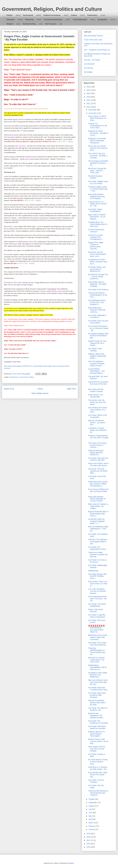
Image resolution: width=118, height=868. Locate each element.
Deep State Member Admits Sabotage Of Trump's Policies (97, 499)
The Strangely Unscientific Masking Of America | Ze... (98, 163)
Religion (10, 24)
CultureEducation (80, 20)
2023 (89, 97)
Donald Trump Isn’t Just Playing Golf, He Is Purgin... (97, 343)
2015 (89, 847)
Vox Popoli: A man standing (95, 350)
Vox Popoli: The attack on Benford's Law (98, 709)
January (92, 829)
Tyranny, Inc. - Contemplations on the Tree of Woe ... (98, 126)
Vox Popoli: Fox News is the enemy (97, 561)
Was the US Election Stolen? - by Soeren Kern (97, 423)
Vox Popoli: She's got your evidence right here (98, 459)
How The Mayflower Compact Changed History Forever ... (96, 364)
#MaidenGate (93, 571)
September (93, 802)
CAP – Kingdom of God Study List (97, 50)
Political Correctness (52, 15)
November (93, 113)
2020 (89, 107)
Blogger (71, 863)
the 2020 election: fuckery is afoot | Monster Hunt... (98, 762)
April (90, 819)
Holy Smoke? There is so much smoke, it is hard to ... (98, 584)
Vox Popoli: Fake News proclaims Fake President (97, 695)
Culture (74, 15)
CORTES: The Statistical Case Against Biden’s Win (98, 542)
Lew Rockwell (89, 64)
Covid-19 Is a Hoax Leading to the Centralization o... (96, 237)
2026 (89, 87)
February (92, 826)
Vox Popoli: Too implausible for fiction (97, 548)
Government (28, 15)
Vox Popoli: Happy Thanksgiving (95, 210)
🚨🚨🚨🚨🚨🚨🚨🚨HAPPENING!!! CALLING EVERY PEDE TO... (96, 629)
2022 (89, 100)
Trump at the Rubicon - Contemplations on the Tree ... (98, 295)
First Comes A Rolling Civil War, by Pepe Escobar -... (98, 491)
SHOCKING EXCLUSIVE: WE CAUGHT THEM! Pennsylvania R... (98, 484)
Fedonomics (92, 15)
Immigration (103, 20)
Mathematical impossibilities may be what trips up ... (97, 667)
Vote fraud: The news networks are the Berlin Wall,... (98, 471)
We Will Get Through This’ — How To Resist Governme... (98, 277)
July (90, 809)
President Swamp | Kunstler (95, 177)
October (92, 799)
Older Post (71, 389)
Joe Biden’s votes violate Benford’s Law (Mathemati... (98, 675)
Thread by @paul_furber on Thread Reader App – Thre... (98, 189)
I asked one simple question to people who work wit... (98, 554)
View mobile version (40, 393)
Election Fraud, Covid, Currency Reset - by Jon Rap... (98, 741)
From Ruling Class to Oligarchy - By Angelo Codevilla (97, 284)
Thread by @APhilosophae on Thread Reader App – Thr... (97, 651)
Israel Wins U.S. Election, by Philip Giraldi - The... (98, 768)
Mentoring (29, 20)
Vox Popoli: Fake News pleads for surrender (97, 727)
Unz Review (88, 68)
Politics (10, 15)
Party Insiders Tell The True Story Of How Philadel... (97, 749)
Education (11, 20)
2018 (89, 837)
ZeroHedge (88, 72)
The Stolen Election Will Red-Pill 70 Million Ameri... (97, 576)
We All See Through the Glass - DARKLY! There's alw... (97, 171)
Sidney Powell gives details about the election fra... (96, 453)
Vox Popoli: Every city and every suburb (98, 322)
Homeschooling (29, 24)
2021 (89, 103)
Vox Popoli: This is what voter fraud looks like (97, 644)
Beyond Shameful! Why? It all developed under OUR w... (98, 514)
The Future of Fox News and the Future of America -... (97, 445)
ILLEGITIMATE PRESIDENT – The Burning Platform (96, 371)
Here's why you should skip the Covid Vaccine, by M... (98, 148)
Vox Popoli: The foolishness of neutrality (98, 722)
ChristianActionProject (53, 20)
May (90, 816)
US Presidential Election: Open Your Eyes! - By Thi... (98, 599)
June (91, 813)
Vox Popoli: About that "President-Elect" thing (98, 689)
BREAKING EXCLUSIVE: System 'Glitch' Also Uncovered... (98, 637)
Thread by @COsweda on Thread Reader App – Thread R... (98, 793)
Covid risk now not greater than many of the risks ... (98, 384)
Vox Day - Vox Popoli (92, 60)
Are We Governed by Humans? (96, 231)
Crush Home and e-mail (93, 40)
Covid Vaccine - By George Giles (95, 396)
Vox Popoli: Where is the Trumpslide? (98, 416)
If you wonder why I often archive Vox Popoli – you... (98, 775)
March (91, 823)
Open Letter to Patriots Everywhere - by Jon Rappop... (97, 217)
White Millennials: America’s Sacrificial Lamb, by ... (97, 310)
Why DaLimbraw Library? (93, 36)
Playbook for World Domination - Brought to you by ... (98, 133)
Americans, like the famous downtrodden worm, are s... (97, 254)
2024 (89, 93)
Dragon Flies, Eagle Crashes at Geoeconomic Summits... (96, 246)
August (91, 806)
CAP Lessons (51, 24)
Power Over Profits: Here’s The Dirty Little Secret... (98, 464)
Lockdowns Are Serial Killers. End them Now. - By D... (98, 262)
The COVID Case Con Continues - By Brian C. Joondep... (98, 156)
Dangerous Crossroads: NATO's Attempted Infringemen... (97, 141)
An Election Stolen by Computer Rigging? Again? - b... (96, 521)
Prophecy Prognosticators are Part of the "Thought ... (98, 438)
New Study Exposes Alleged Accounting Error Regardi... (96, 196)
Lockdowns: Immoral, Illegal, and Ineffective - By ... (98, 430)
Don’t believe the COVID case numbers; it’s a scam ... (98, 410)
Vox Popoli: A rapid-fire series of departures (97, 616)
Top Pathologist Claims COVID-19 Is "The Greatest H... (97, 302)
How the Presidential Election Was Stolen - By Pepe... (97, 703)
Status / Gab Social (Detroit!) (96, 610)
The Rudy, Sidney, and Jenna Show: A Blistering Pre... (97, 269)
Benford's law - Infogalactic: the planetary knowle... (96, 715)
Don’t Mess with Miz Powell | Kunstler (96, 390)
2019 (89, 834)
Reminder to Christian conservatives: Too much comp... (96, 660)
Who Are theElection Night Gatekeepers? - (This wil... (98, 529)
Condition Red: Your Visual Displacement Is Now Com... (98, 224)
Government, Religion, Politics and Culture (52, 9)
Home (40, 389)
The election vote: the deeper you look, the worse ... (97, 402)
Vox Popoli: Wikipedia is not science (97, 316)
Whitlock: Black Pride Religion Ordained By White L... (97, 356)
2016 (89, 844)
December (93, 110)
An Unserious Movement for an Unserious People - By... (98, 328)
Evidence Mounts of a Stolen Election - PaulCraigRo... (96, 734)
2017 (89, 840)
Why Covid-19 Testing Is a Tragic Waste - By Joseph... (98, 506)
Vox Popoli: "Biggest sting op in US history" (98, 182)
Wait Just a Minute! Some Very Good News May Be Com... (98, 682)
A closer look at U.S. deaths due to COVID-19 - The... (98, 204)
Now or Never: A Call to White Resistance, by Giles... (97, 118)
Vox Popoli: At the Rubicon (98, 290)
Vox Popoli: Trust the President (96, 781)
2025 (89, 90)
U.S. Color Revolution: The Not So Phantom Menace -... (97, 591)
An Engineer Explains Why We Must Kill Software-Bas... (98, 336)
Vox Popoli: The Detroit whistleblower (97, 605)
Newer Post (9, 389)
